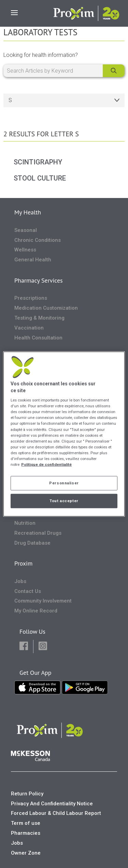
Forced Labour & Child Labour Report (56, 813)
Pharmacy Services (39, 280)
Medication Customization (46, 308)
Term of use (26, 823)
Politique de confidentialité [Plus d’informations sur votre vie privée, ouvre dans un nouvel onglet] (46, 464)
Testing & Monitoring (39, 318)
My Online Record (36, 611)
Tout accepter (64, 500)
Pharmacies (26, 833)
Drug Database (32, 543)
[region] (64, 434)
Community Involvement (43, 601)
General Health (33, 260)
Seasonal (26, 230)
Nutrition (25, 523)
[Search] (114, 71)
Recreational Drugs (38, 533)
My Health (28, 212)
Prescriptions (31, 298)
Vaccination (29, 328)
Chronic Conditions (38, 240)
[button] (24, 647)
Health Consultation (38, 338)
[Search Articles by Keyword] (64, 71)
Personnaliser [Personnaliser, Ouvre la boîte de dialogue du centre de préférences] (64, 483)
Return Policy (27, 794)
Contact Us (28, 591)
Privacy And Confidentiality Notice (52, 804)
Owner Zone (26, 853)
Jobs (20, 581)
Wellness (25, 250)
